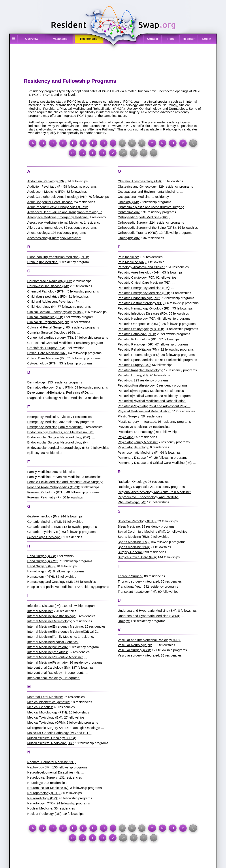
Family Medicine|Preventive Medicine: (55, 477)
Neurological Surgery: (43, 777)
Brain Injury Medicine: (43, 262)
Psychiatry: (126, 437)
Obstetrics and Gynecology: (137, 187)
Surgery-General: (130, 552)
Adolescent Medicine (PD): (47, 192)
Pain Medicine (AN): (132, 262)
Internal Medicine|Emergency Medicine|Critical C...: (64, 632)
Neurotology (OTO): (41, 803)
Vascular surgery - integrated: (139, 655)
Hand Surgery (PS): (41, 566)
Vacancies (60, 39)
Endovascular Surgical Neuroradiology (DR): (59, 437)
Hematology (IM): (40, 571)
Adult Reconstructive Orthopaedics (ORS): (58, 207)
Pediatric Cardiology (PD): (136, 277)
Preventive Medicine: (133, 427)
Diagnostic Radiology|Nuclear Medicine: (56, 398)
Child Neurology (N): (42, 307)
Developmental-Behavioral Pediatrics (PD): (58, 392)
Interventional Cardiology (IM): (49, 668)
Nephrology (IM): (39, 767)
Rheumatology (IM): (132, 502)
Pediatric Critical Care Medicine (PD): (144, 283)
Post (171, 39)
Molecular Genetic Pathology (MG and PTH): (59, 733)
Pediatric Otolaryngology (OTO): (141, 329)
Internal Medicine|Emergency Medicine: (56, 626)
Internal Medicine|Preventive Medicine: (55, 657)
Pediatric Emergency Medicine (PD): (144, 293)
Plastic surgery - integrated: (137, 422)
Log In (207, 39)
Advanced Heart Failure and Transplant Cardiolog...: (65, 212)
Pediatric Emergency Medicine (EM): (144, 288)
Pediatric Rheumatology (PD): (139, 355)
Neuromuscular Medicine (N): (48, 788)
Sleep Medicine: (129, 526)
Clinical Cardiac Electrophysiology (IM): (56, 312)
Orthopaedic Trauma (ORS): (138, 233)
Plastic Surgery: (129, 416)
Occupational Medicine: (134, 197)
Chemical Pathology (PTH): (47, 291)
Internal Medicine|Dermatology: (50, 621)
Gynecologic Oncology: (44, 537)
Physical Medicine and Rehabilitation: (144, 411)
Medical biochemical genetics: (49, 702)
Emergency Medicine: (43, 422)
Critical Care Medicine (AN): (47, 353)
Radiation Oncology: (132, 482)
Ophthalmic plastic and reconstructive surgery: (151, 207)
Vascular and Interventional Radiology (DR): (149, 640)
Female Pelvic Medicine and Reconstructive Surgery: (65, 482)
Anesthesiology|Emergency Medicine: (54, 238)
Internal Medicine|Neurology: (48, 647)
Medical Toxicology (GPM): (47, 723)
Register (189, 39)
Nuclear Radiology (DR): (45, 814)
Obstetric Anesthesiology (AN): (140, 181)
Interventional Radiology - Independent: (56, 673)
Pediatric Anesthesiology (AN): (139, 272)
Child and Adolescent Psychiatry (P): (54, 302)
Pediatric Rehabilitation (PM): (139, 349)
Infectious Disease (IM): (44, 606)
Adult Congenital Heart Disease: (50, 202)
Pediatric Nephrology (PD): (137, 319)
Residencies (89, 39)
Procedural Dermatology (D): (138, 432)
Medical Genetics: (40, 707)
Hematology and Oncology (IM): (50, 582)
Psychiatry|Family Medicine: (138, 442)
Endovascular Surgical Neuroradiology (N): (58, 442)
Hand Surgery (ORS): (43, 561)
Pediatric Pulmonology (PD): (138, 339)
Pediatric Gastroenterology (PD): (141, 303)
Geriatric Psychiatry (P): (44, 532)
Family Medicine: (40, 472)
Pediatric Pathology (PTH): (137, 334)
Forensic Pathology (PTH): (46, 492)
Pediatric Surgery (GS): (134, 365)
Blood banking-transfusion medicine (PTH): (58, 257)
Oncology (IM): (128, 202)
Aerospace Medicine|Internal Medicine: (55, 223)
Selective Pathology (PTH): (137, 521)
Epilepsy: (34, 453)
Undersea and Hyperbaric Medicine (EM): (147, 611)
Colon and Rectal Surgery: (46, 327)
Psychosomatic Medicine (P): (138, 453)
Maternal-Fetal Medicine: (45, 697)
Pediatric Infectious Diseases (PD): (143, 313)
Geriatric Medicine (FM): (45, 522)
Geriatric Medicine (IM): (44, 527)
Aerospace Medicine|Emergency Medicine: (58, 217)
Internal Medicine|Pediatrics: (48, 652)
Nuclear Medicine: (40, 808)
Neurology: (35, 783)
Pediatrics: (125, 380)
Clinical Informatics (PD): (45, 317)
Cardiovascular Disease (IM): (48, 286)
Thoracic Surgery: (130, 576)
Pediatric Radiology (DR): (136, 344)
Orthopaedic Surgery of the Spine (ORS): (147, 228)
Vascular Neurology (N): (135, 645)
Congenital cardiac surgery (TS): (51, 338)
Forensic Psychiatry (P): (45, 497)
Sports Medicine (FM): (134, 542)
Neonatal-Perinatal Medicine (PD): (52, 762)
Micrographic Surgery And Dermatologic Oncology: (64, 728)
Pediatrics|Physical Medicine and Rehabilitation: (152, 401)
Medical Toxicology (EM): (45, 717)
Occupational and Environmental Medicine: (148, 192)
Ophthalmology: (129, 212)
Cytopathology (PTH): (43, 363)
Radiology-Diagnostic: (133, 487)
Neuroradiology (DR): (43, 798)
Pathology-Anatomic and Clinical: (141, 267)
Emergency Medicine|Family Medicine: (55, 427)
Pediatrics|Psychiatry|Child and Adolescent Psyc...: (154, 406)
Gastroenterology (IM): (44, 516)
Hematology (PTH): (41, 577)
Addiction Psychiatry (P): (45, 187)
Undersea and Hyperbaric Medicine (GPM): (149, 616)
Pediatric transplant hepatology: (140, 370)
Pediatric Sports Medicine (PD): (140, 360)
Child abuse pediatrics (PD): (47, 296)
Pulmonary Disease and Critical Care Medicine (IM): (155, 463)
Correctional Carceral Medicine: (50, 343)
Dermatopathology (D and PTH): (51, 387)
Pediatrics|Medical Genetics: (138, 396)
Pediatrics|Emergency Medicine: (141, 391)
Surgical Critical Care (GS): (137, 557)
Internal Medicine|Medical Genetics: (53, 642)
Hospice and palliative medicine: (50, 587)
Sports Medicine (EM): (134, 537)
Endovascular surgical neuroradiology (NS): (59, 448)
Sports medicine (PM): (134, 547)
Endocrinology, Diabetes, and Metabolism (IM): (61, 432)
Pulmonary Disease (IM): (135, 458)
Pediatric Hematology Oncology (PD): (145, 308)
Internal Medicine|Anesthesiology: (52, 616)
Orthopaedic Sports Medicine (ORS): (144, 217)
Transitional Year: (130, 587)
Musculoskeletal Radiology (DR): (51, 743)
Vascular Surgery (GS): (134, 650)
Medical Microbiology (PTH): (48, 712)
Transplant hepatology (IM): (137, 592)
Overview (32, 39)
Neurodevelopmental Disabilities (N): (54, 772)
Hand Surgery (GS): (42, 556)
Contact (153, 39)
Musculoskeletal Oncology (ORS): (52, 738)
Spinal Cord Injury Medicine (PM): (142, 532)
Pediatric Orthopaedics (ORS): (139, 324)
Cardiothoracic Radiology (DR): (50, 281)
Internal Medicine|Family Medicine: (52, 637)
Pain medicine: (128, 257)
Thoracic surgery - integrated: (139, 581)
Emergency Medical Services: (49, 417)
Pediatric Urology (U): (133, 375)
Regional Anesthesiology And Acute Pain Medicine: (154, 492)
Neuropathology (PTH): (44, 793)
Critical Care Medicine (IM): (47, 358)
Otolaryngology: (129, 238)
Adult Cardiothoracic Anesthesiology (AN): (57, 197)
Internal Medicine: (40, 611)
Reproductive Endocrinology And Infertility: (148, 497)
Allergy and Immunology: (45, 228)
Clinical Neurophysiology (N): (48, 322)
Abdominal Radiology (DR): (47, 181)
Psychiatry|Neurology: (133, 447)
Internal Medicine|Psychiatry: (48, 662)
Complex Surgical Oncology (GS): (52, 332)
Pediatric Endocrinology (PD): (139, 298)
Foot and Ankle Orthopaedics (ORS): (54, 487)
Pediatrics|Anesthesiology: (137, 385)
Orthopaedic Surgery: (133, 223)
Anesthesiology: (39, 233)
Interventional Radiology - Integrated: (54, 678)
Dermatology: (37, 382)
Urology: (124, 621)
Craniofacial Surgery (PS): (46, 348)
